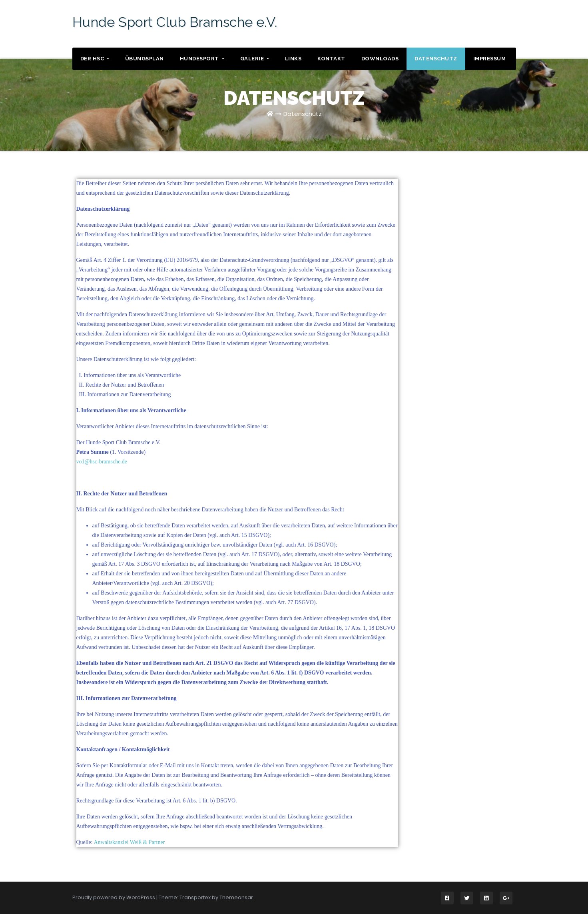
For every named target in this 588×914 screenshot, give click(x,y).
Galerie (255, 59)
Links (293, 59)
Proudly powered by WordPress (114, 897)
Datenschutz (436, 59)
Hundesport (202, 59)
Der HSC (95, 59)
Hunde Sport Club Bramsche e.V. (175, 22)
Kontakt (331, 59)
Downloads (380, 59)
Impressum (490, 59)
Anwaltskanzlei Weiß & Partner (129, 842)
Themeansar (236, 897)
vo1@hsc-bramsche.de (102, 462)
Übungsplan (145, 59)
